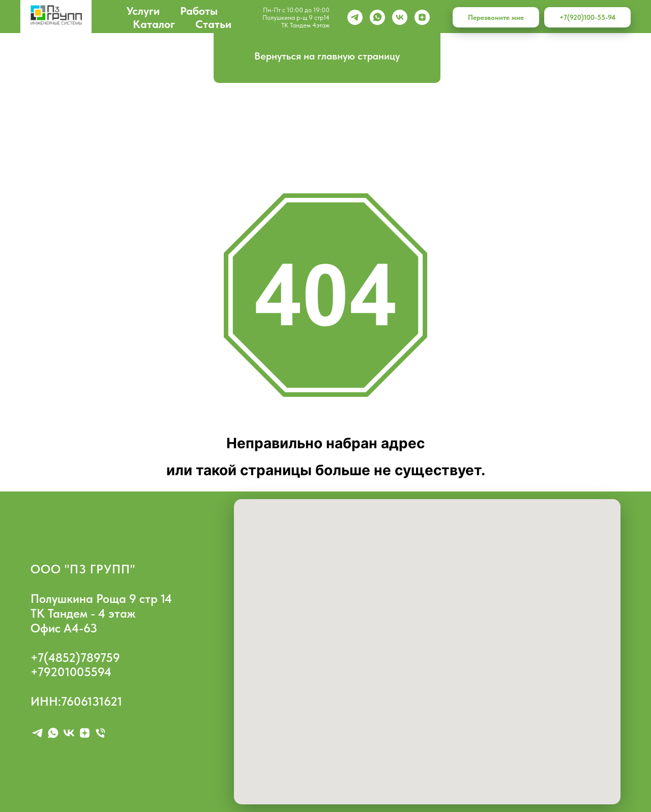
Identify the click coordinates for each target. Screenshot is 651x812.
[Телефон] (100, 733)
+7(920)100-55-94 (587, 17)
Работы (199, 11)
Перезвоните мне (496, 17)
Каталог (154, 24)
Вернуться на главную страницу (327, 56)
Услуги (143, 11)
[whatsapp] (377, 17)
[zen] (422, 17)
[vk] (400, 17)
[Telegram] (355, 17)
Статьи (213, 24)
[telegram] (37, 733)
